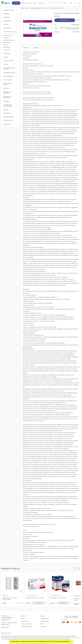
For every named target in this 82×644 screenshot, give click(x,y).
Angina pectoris (8, 35)
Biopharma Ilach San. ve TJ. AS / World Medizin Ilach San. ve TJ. (69, 28)
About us (24, 3)
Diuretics (6, 45)
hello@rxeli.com (5, 620)
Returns (23, 619)
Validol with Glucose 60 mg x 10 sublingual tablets (10, 599)
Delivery (23, 616)
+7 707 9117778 (6, 618)
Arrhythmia (6, 38)
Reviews (36, 48)
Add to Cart (66, 20)
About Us (43, 616)
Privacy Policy (25, 621)
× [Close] (71, 641)
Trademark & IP (45, 619)
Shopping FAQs (45, 621)
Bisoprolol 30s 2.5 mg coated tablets (35, 598)
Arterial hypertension (9, 40)
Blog (34, 3)
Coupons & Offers (26, 626)
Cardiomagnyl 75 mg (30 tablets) (58, 598)
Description (26, 48)
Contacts (30, 3)
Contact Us (43, 626)
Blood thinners (7, 42)
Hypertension (7, 47)
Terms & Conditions (27, 624)
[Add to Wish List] (78, 20)
